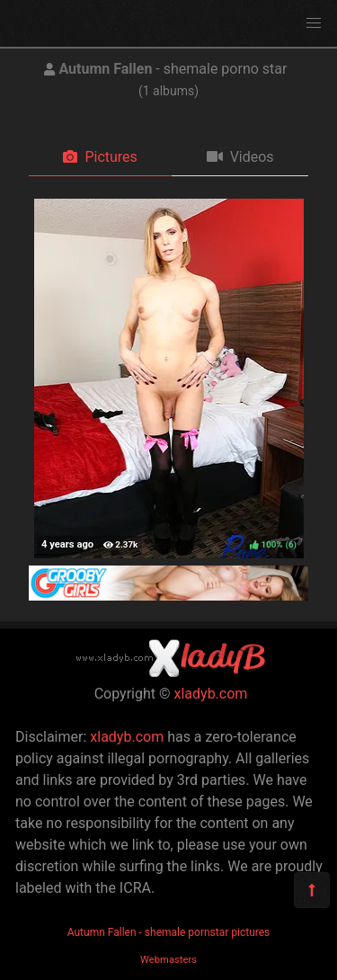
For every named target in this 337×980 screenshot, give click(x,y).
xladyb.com (211, 694)
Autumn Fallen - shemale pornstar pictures (169, 932)
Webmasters (168, 960)
